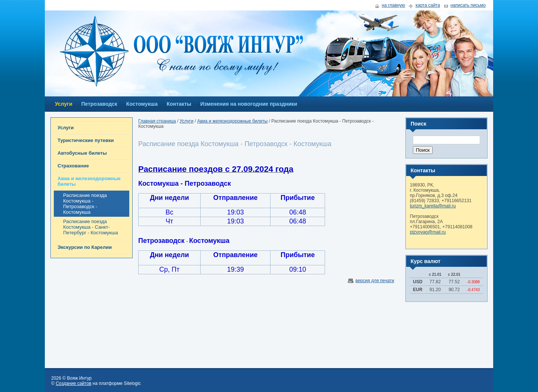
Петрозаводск (99, 104)
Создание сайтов (73, 383)
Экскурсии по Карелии (85, 247)
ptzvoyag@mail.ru (428, 232)
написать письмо (468, 5)
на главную (393, 5)
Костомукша (142, 104)
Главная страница (157, 121)
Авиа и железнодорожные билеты (89, 181)
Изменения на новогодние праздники (249, 104)
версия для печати (375, 281)
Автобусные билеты (82, 153)
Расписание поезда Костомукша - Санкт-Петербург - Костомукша (91, 227)
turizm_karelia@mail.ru (433, 206)
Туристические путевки (86, 140)
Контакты (179, 104)
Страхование (73, 166)
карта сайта (428, 5)
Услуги (64, 104)
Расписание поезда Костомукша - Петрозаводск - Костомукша (85, 204)
